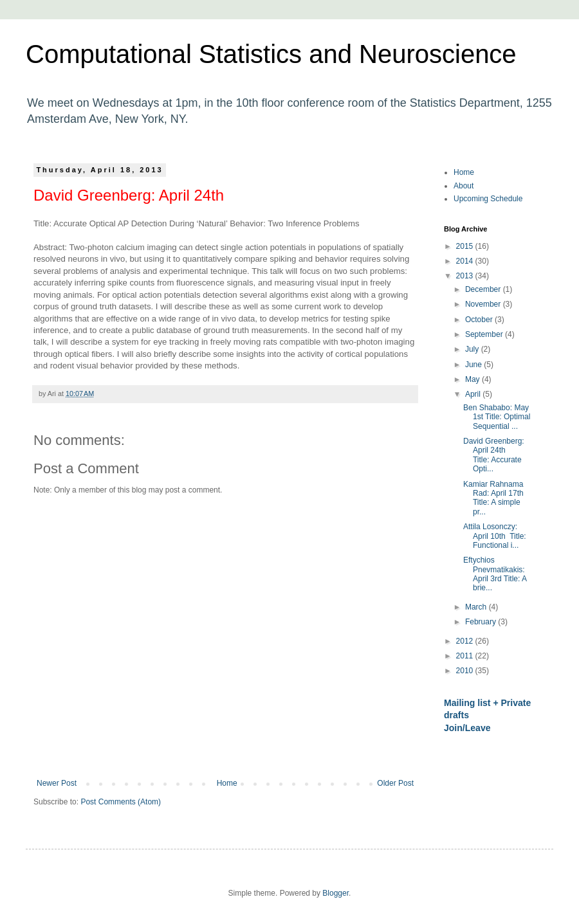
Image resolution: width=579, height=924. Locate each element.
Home (227, 783)
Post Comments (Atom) (121, 802)
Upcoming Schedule (488, 199)
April (474, 394)
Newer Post (57, 783)
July (473, 349)
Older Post (395, 783)
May (473, 379)
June (474, 365)
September (485, 334)
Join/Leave (467, 728)
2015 (466, 246)
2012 (466, 641)
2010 (466, 671)
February (482, 622)
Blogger (335, 893)
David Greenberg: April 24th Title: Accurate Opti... (494, 455)
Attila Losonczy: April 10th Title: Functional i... (495, 536)
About (464, 186)
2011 (466, 656)
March (477, 607)
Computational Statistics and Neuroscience (271, 54)
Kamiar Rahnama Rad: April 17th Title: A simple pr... (493, 498)
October (480, 320)
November (484, 304)
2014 (466, 261)
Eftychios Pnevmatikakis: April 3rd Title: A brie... (495, 574)
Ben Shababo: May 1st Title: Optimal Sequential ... (497, 417)
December (484, 289)
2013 (466, 276)
